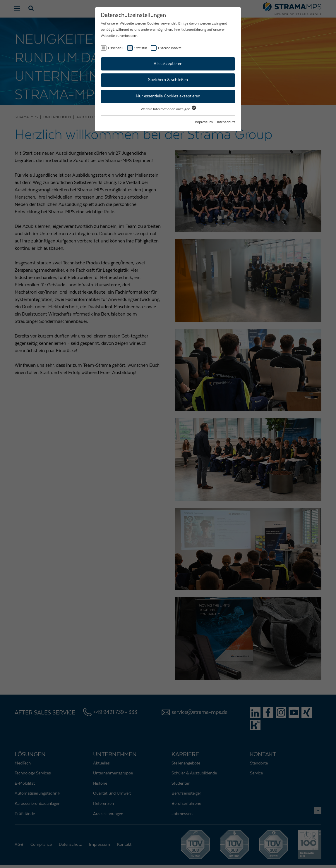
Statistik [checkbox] (141, 48)
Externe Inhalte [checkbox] (170, 48)
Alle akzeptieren (168, 64)
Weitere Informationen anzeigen (168, 109)
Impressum (204, 122)
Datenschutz (225, 122)
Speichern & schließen (168, 80)
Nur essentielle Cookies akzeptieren (168, 96)
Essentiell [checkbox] (116, 48)
